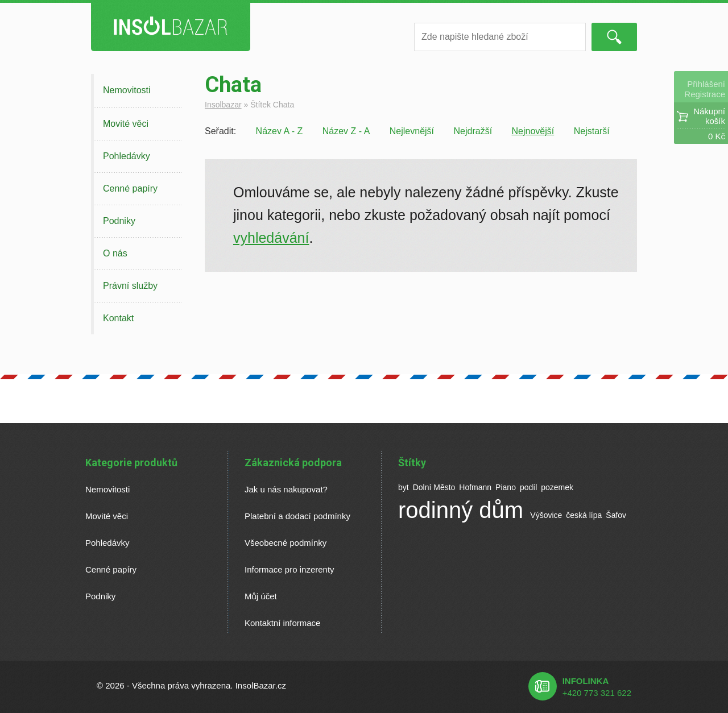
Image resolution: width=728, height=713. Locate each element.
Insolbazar (223, 105)
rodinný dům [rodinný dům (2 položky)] (461, 510)
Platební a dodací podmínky (297, 516)
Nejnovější (533, 131)
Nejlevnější (412, 131)
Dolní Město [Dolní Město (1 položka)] (434, 487)
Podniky (119, 221)
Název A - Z (280, 131)
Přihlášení (706, 84)
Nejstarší (592, 131)
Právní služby (130, 286)
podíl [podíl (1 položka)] (528, 487)
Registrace (705, 94)
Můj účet (261, 596)
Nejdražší (473, 131)
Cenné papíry (130, 188)
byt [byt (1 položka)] (404, 487)
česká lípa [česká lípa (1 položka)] (584, 515)
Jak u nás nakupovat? (286, 489)
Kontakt (118, 318)
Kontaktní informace (282, 623)
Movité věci (126, 124)
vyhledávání (271, 238)
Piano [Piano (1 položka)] (506, 487)
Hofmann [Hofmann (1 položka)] (475, 487)
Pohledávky (127, 156)
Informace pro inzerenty (289, 569)
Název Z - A (346, 131)
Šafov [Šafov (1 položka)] (616, 515)
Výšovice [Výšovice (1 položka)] (546, 515)
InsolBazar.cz (261, 685)
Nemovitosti (127, 90)
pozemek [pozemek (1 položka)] (557, 487)
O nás (115, 253)
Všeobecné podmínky (286, 543)
